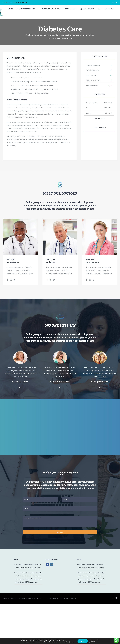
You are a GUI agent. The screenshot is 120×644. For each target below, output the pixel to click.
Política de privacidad (53, 598)
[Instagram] (52, 565)
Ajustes (94, 641)
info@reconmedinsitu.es (21, 2)
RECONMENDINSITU (37, 598)
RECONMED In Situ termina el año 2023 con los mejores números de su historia (29, 566)
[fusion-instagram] (11, 280)
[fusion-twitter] (14, 280)
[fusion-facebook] (7, 280)
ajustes (71, 642)
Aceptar (83, 641)
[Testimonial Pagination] (20, 387)
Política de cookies (64, 598)
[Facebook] (47, 565)
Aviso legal (73, 598)
